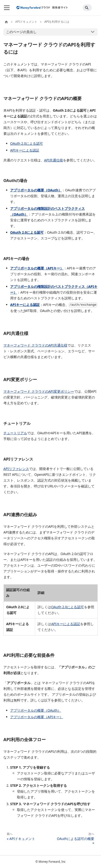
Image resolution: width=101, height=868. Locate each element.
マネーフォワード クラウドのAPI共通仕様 (35, 345)
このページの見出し (21, 32)
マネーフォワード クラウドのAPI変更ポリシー (39, 391)
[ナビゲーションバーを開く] (7, 8)
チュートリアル (15, 433)
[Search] (87, 8)
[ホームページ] (6, 22)
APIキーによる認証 (25, 150)
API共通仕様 (54, 160)
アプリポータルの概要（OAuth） (36, 190)
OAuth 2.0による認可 (27, 143)
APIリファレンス (16, 469)
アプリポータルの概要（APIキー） (37, 268)
